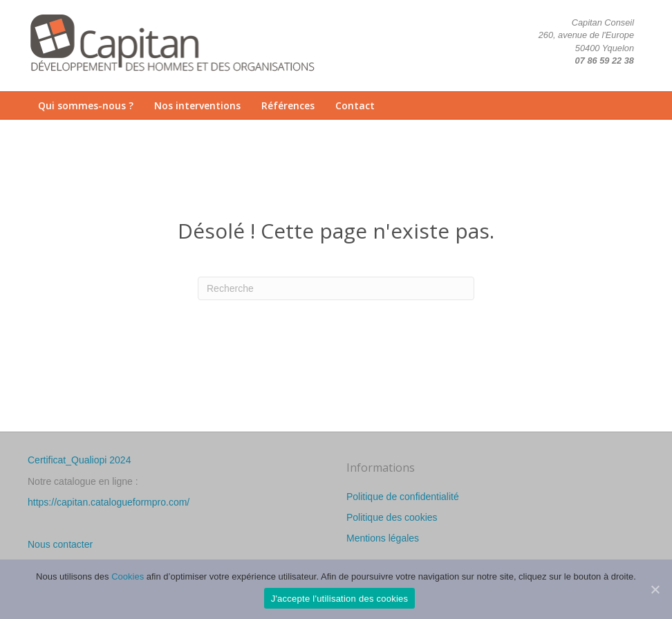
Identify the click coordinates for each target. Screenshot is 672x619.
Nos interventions (197, 105)
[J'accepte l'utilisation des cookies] (655, 589)
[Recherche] (336, 288)
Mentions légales (383, 538)
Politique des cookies (392, 517)
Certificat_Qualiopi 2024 (79, 460)
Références (288, 105)
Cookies (128, 576)
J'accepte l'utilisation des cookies (340, 599)
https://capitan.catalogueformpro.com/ (109, 502)
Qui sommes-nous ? (86, 105)
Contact (355, 105)
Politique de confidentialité (403, 497)
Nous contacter (60, 544)
